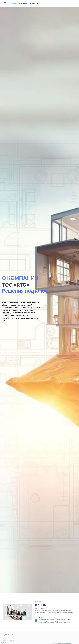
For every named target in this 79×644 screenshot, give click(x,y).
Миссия (41, 618)
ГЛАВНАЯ (13, 3)
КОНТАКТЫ (34, 3)
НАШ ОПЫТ (23, 3)
